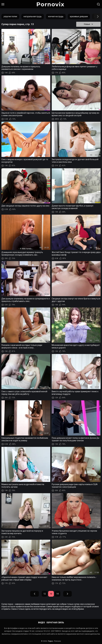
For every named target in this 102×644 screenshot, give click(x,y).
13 (51, 594)
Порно (50, 641)
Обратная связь (55, 623)
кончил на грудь (56, 16)
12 (45, 594)
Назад (35, 594)
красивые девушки (79, 16)
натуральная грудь (33, 16)
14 (57, 594)
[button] (95, 16)
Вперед (67, 594)
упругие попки (10, 16)
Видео (42, 623)
